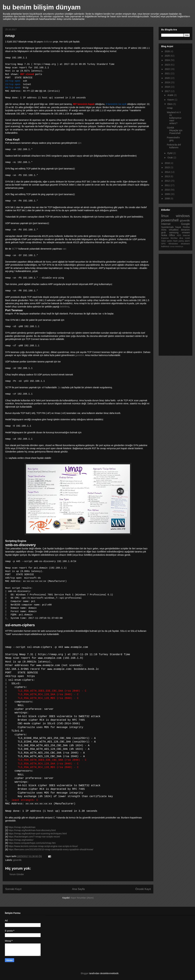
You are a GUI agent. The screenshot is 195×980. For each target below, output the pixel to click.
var (64, 249)
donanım (185, 230)
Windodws (173, 244)
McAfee (174, 238)
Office (172, 235)
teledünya (179, 246)
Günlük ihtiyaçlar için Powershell (175, 130)
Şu (59, 387)
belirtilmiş (65, 307)
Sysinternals (167, 227)
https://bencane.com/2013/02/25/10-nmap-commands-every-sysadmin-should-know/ (51, 849)
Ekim (170, 104)
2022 (168, 69)
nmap (170, 108)
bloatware (185, 244)
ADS (179, 235)
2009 (168, 194)
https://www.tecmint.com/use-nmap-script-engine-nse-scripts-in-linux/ (43, 846)
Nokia (164, 235)
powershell (170, 220)
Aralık (171, 95)
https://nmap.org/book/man (22, 827)
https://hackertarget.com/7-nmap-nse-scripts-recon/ (34, 837)
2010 (168, 190)
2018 (168, 87)
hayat (178, 227)
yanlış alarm (184, 241)
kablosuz (165, 246)
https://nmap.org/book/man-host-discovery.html (32, 830)
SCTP (15, 249)
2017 (168, 91)
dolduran (48, 42)
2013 (168, 176)
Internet (166, 224)
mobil (187, 238)
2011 (168, 185)
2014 (168, 172)
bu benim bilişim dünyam (42, 7)
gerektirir (80, 355)
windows (183, 216)
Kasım (171, 100)
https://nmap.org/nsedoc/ (21, 840)
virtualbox (174, 230)
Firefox (186, 227)
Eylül (170, 153)
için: (80, 143)
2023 (168, 65)
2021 (168, 73)
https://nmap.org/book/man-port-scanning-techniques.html (37, 834)
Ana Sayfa (78, 889)
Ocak (170, 158)
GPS (163, 244)
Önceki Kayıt (143, 889)
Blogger (85, 973)
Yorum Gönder (17, 874)
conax (172, 246)
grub (163, 232)
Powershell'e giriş (173, 139)
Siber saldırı (167, 241)
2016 (168, 163)
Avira (164, 230)
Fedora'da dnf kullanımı (174, 146)
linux (165, 216)
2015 (168, 167)
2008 (168, 199)
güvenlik (17, 860)
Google (185, 224)
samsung (174, 232)
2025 (168, 56)
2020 (168, 78)
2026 (168, 51)
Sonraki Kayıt (13, 889)
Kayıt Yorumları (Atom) (82, 898)
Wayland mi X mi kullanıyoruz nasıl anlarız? (174, 118)
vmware (186, 232)
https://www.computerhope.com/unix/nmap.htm (32, 843)
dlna (181, 238)
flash (175, 241)
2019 (168, 82)
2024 (168, 60)
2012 (168, 181)
